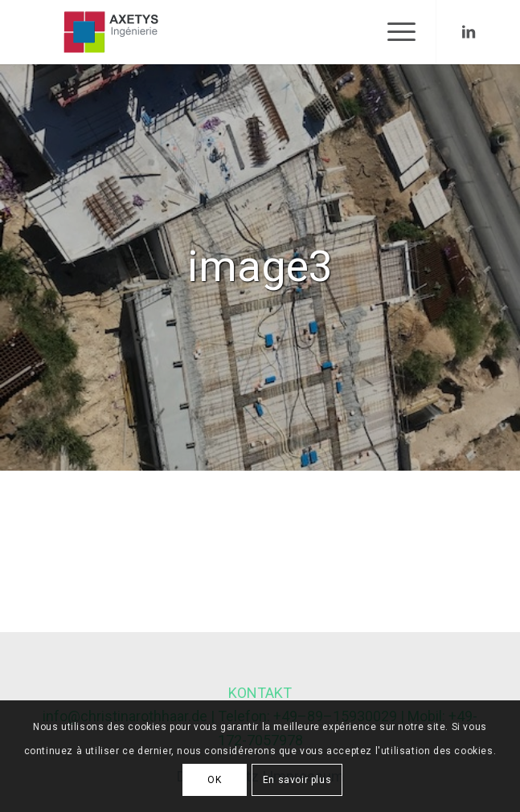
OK (214, 780)
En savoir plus (297, 780)
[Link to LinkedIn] (469, 32)
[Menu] (393, 32)
